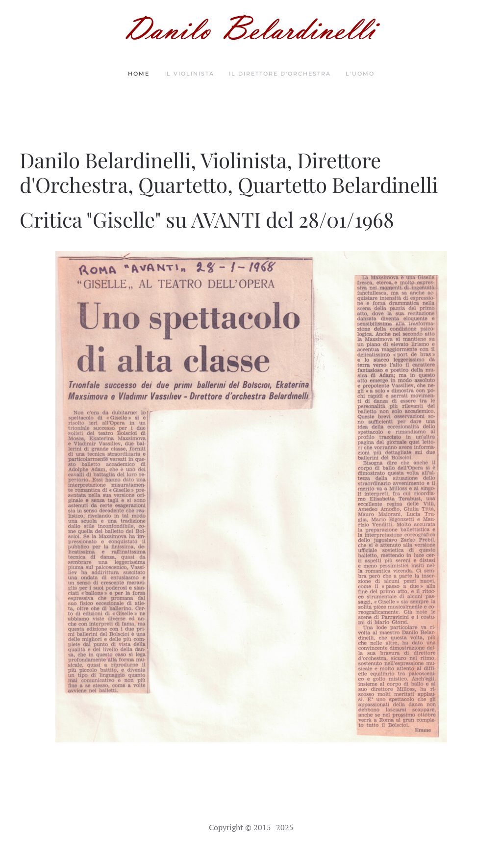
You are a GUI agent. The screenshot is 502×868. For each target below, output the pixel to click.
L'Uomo (360, 74)
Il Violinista (189, 74)
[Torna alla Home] (251, 27)
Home (139, 74)
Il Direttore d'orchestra (280, 74)
